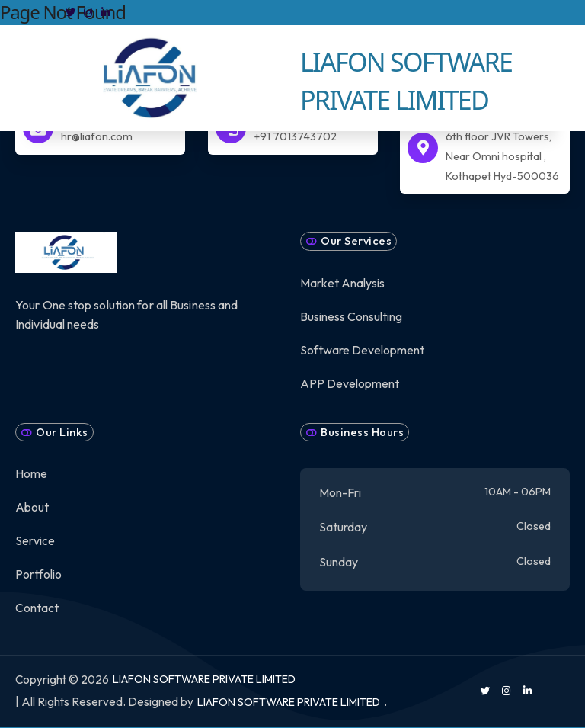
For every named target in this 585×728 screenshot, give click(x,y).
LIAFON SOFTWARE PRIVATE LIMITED (204, 679)
